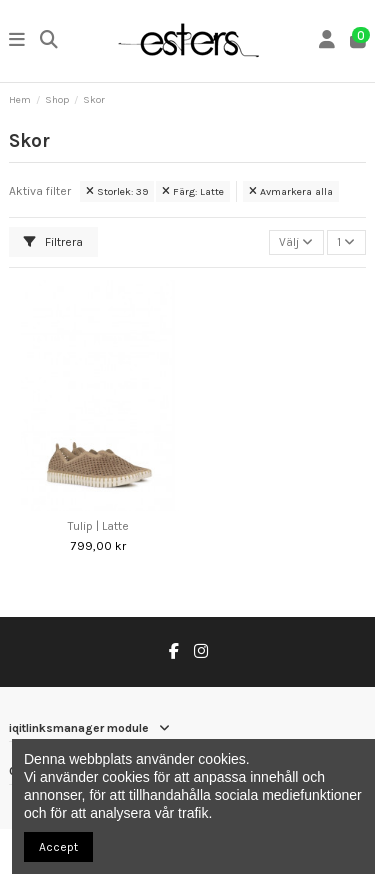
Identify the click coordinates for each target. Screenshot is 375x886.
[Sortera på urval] (296, 242)
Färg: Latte (193, 191)
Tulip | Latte (98, 526)
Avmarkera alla (291, 191)
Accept (58, 847)
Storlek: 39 (117, 191)
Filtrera (53, 242)
